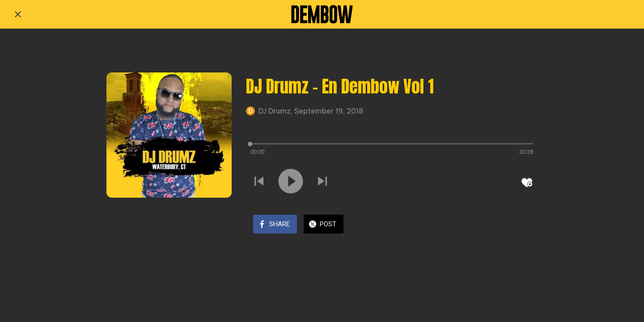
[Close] (18, 14)
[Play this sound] (291, 182)
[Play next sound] (322, 182)
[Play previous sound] (259, 182)
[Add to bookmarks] (527, 182)
